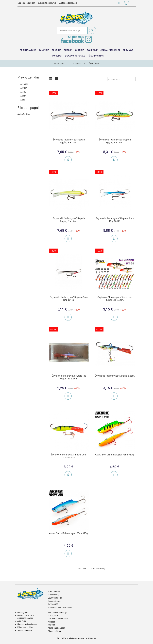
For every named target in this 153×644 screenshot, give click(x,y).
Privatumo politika (25, 627)
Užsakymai (53, 616)
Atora (23, 100)
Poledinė (92, 50)
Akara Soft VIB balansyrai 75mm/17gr (115, 455)
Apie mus (22, 621)
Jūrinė (68, 50)
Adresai (51, 622)
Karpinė (79, 50)
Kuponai (52, 625)
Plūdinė (56, 50)
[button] (119, 3)
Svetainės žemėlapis (68, 3)
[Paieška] (72, 30)
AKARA (24, 88)
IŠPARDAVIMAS (96, 56)
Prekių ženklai (28, 77)
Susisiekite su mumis (47, 3)
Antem (23, 96)
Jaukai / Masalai (110, 50)
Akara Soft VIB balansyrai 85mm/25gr (69, 533)
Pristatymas (23, 613)
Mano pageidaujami (57, 628)
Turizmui (57, 56)
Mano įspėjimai (55, 631)
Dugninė (44, 50)
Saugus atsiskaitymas (27, 624)
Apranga (128, 50)
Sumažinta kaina (25, 630)
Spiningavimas (28, 50)
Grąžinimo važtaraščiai (58, 619)
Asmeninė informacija (58, 613)
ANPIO (23, 92)
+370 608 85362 (65, 608)
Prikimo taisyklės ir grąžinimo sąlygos (26, 617)
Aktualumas (114, 79)
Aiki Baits (24, 84)
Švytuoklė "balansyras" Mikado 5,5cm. (115, 376)
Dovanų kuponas (75, 56)
